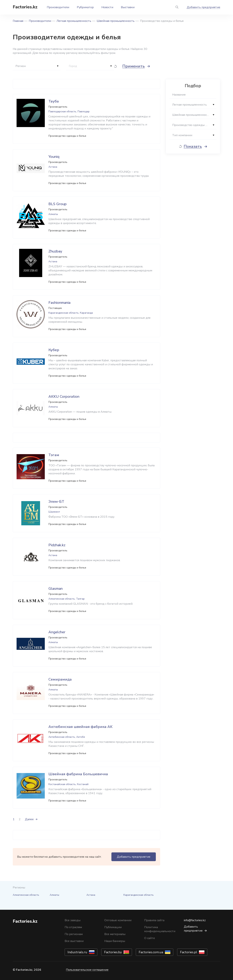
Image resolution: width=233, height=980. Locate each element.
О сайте (150, 938)
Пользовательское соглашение (87, 970)
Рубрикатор (85, 7)
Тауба (54, 101)
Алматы (54, 895)
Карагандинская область (139, 895)
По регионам (74, 934)
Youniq (54, 157)
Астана (91, 895)
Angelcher (57, 632)
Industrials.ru (77, 952)
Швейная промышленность (116, 21)
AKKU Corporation (64, 397)
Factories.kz (25, 7)
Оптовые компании (118, 920)
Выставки (128, 7)
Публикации (113, 927)
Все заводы (73, 920)
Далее (29, 819)
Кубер (54, 350)
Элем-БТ (56, 502)
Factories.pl (189, 952)
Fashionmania (59, 303)
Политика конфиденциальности (160, 929)
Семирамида (60, 679)
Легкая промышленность (74, 21)
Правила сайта (154, 920)
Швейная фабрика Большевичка (78, 774)
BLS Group (58, 204)
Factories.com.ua (151, 952)
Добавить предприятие (204, 7)
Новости (107, 7)
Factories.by (113, 952)
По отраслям (73, 927)
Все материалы (115, 934)
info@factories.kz (195, 920)
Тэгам (54, 455)
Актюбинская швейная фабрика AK (80, 727)
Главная (18, 21)
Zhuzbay (55, 251)
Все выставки (74, 941)
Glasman (56, 589)
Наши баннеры (115, 941)
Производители (58, 7)
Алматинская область (26, 895)
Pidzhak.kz (57, 545)
